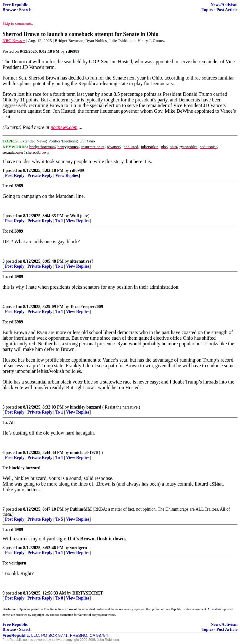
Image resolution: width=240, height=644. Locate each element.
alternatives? (82, 261)
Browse (9, 10)
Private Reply (40, 175)
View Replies (67, 175)
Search (25, 10)
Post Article (227, 10)
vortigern (78, 548)
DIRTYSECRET (88, 593)
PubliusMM (81, 509)
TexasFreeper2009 (87, 307)
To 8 (59, 598)
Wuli (74, 216)
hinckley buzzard (86, 407)
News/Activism (224, 5)
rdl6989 (77, 170)
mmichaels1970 (84, 453)
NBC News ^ (14, 41)
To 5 (59, 519)
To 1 (59, 221)
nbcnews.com (64, 127)
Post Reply (15, 175)
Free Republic (15, 5)
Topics (207, 10)
